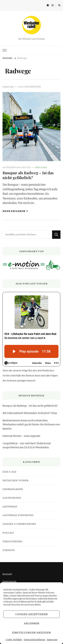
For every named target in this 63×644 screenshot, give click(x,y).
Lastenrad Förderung (18, 515)
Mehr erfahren (15, 211)
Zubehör (9, 550)
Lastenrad (10, 507)
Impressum (52, 640)
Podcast (8, 533)
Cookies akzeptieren (32, 614)
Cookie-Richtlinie (14, 640)
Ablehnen (32, 623)
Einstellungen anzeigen (32, 633)
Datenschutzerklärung (34, 640)
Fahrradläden (13, 489)
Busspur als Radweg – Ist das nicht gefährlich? (28, 175)
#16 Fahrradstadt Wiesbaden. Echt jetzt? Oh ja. (30, 413)
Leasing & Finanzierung (19, 524)
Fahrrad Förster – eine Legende (21, 436)
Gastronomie (12, 498)
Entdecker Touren (16, 481)
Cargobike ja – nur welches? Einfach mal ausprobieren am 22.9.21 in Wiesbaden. (27, 445)
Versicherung (13, 542)
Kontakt (7, 574)
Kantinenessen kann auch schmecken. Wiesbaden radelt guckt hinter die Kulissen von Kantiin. (31, 424)
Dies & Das (41, 167)
